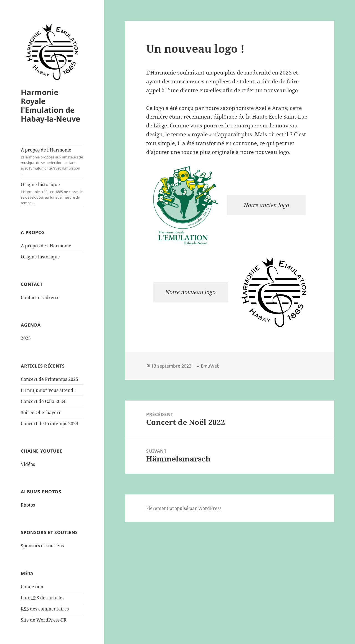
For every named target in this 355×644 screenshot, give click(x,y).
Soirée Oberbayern (41, 412)
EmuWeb (210, 366)
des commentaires (45, 609)
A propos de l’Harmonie (52, 162)
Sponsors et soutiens (42, 546)
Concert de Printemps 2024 (50, 424)
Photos (28, 505)
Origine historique (52, 193)
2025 (26, 338)
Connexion (32, 587)
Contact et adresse (40, 297)
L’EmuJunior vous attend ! (48, 390)
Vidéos (28, 464)
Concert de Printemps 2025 (50, 379)
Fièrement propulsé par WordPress (184, 508)
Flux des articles (43, 598)
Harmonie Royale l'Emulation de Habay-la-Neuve (50, 105)
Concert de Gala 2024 (43, 401)
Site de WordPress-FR (44, 620)
